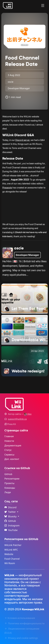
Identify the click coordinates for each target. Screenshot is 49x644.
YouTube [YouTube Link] (11, 530)
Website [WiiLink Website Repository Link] (9, 554)
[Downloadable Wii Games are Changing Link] (24, 330)
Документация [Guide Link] (13, 445)
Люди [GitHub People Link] (8, 492)
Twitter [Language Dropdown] (10, 512)
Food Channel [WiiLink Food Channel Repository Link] (12, 559)
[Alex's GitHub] (28, 414)
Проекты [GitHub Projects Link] (9, 483)
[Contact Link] (17, 419)
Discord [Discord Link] (10, 507)
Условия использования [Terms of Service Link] (20, 618)
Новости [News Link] (9, 441)
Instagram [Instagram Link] (12, 525)
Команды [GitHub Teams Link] (10, 488)
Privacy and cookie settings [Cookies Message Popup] (21, 638)
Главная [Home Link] (9, 436)
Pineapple (7, 188)
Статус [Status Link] (8, 450)
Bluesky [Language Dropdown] (11, 516)
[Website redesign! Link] (24, 361)
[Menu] (43, 6)
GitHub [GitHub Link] (8, 474)
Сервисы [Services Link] (9, 455)
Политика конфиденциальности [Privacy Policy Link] (24, 623)
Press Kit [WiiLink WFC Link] (10, 424)
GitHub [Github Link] (10, 521)
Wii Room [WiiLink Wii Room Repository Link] (10, 563)
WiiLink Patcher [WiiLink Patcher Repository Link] (13, 545)
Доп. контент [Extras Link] (12, 459)
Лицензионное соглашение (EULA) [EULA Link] (22, 631)
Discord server (22, 140)
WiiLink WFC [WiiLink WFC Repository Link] (11, 550)
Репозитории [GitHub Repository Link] (12, 479)
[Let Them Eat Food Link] (24, 298)
